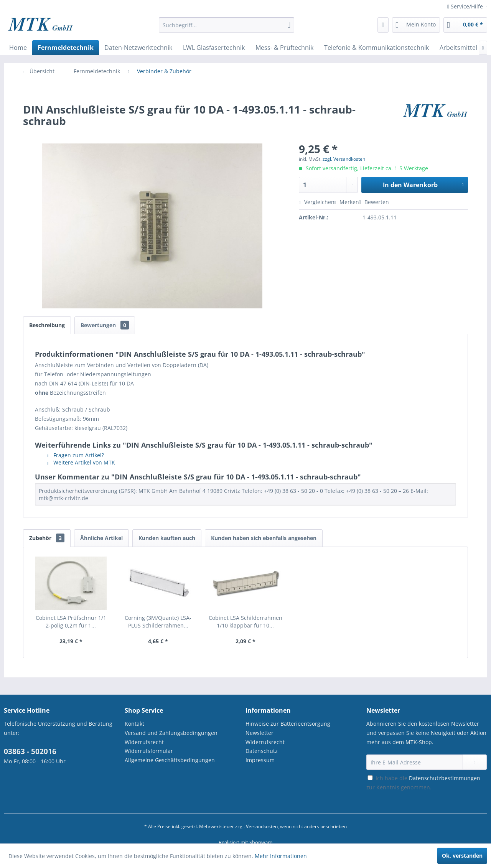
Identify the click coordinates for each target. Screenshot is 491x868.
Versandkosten (262, 826)
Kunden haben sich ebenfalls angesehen (264, 538)
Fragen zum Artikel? (76, 455)
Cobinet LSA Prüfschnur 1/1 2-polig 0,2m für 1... (71, 622)
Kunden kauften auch (167, 538)
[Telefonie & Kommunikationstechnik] (376, 48)
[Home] (18, 48)
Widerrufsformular (149, 751)
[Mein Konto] (416, 25)
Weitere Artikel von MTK (81, 462)
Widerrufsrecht (144, 742)
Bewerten (374, 202)
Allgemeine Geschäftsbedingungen (170, 760)
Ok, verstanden (462, 856)
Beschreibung (47, 325)
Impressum (260, 760)
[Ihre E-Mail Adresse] (415, 762)
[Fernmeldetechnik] (66, 48)
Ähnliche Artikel (101, 538)
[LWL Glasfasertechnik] (214, 48)
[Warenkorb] (465, 25)
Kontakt (134, 724)
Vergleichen (316, 202)
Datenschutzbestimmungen (445, 778)
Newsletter (260, 733)
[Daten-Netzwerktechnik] (138, 48)
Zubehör (47, 538)
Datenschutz (262, 751)
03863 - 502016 (30, 751)
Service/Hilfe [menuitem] (466, 6)
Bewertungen (105, 325)
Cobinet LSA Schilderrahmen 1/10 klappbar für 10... (245, 622)
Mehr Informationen (281, 856)
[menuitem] (227, 29)
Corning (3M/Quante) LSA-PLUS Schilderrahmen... (158, 622)
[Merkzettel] (383, 25)
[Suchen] (289, 25)
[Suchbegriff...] (227, 25)
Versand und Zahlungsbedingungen (171, 733)
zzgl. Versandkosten (344, 159)
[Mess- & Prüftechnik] (284, 48)
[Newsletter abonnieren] (475, 762)
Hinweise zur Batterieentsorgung (288, 724)
